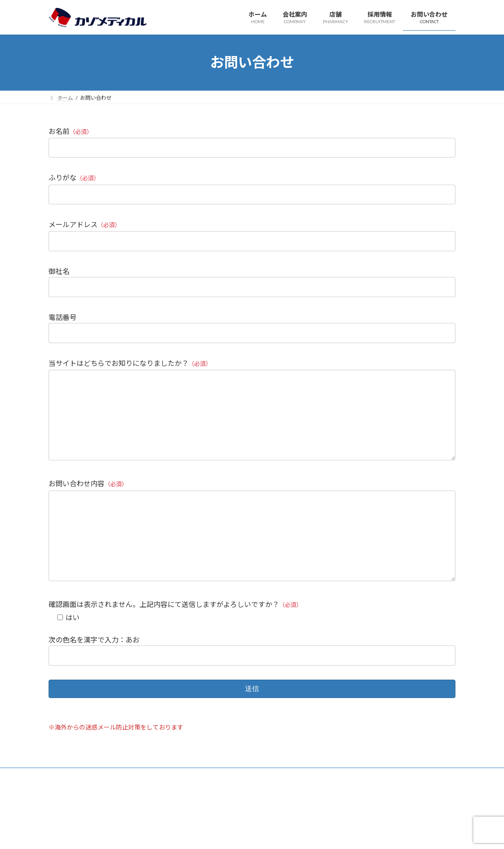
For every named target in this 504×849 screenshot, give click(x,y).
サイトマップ (142, 811)
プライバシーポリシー (83, 811)
